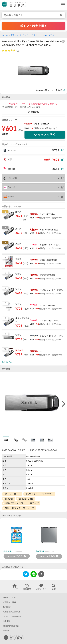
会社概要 (7, 621)
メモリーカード (13, 494)
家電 (13, 35)
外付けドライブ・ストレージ (19, 508)
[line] (34, 575)
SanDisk (9, 499)
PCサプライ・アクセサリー (40, 494)
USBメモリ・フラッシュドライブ (22, 503)
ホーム (5, 35)
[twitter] (26, 575)
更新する (34, 112)
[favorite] (63, 42)
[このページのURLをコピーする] (41, 574)
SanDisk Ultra (26, 499)
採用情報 (7, 607)
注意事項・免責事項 (11, 612)
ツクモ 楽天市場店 (42, 124)
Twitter (6, 630)
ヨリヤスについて (10, 598)
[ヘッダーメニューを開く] (62, 5)
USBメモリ (49, 35)
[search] (62, 15)
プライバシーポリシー (12, 616)
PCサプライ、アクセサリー (30, 35)
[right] (63, 404)
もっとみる (8, 362)
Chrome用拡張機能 (11, 626)
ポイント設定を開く (34, 26)
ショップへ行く (45, 135)
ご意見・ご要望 (10, 602)
